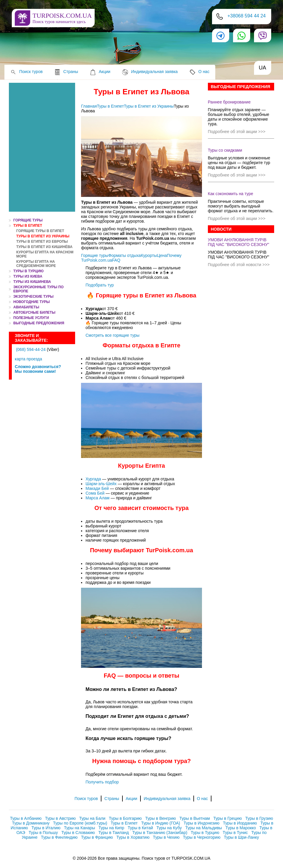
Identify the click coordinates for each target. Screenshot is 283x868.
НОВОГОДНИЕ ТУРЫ (31, 302)
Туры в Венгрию (161, 818)
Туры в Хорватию (133, 837)
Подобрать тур (100, 285)
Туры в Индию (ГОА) (161, 823)
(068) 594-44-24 (31, 349)
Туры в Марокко (241, 828)
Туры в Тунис (235, 833)
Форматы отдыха (124, 255)
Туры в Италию (46, 828)
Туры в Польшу (43, 833)
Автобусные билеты (34, 312)
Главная (89, 106)
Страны (71, 72)
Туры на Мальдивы (203, 828)
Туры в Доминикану (31, 823)
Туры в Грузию (259, 818)
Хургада (94, 479)
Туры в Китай (140, 828)
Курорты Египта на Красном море (45, 254)
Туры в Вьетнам (194, 818)
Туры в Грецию (227, 818)
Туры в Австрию (60, 818)
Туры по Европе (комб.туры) (80, 823)
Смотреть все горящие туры (112, 335)
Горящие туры (95, 255)
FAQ (116, 260)
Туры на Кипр (111, 828)
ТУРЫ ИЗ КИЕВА (28, 276)
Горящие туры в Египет (40, 231)
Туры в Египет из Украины (43, 236)
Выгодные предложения (39, 323)
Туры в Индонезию (202, 823)
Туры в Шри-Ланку (241, 837)
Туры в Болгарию (125, 818)
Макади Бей (98, 488)
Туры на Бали (92, 818)
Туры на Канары (79, 828)
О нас (204, 72)
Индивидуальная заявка (154, 72)
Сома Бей (96, 493)
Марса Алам (98, 498)
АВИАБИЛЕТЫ (26, 307)
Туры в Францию (97, 837)
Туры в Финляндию (59, 837)
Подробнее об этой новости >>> (239, 265)
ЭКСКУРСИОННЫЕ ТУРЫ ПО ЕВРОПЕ (38, 289)
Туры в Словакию (78, 833)
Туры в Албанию (26, 818)
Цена (162, 255)
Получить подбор (102, 782)
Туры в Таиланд (114, 833)
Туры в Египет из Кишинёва (44, 247)
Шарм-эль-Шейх (102, 484)
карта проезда (28, 359)
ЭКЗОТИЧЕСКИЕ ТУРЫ (33, 297)
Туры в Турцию (28, 271)
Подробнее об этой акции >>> (237, 132)
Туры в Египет (28, 226)
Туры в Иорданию (240, 823)
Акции (105, 72)
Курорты (149, 255)
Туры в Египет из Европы (42, 242)
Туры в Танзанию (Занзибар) (160, 833)
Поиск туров (31, 72)
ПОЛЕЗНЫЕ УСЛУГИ (31, 318)
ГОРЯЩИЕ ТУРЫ (28, 220)
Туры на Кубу (169, 828)
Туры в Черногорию (202, 837)
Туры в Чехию (166, 837)
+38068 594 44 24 (246, 16)
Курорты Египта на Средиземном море (36, 264)
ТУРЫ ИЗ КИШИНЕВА (32, 282)
